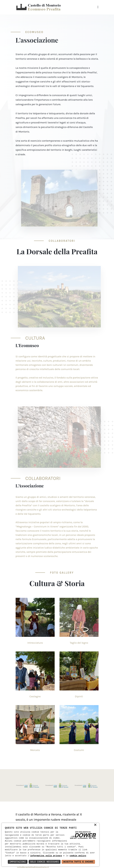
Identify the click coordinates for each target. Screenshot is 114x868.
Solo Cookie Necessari (45, 862)
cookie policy (78, 856)
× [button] (95, 825)
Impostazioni (18, 862)
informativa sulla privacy (46, 856)
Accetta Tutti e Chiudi (78, 862)
